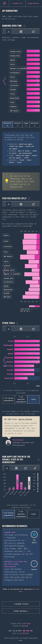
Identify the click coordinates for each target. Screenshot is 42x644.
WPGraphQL (14, 81)
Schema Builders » (21, 611)
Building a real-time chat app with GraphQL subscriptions (16, 564)
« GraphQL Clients (21, 604)
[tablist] (21, 31)
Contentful (14, 85)
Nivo (29, 624)
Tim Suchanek (8, 443)
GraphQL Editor (16, 51)
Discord (26, 633)
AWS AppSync (15, 111)
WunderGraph (15, 98)
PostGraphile (15, 73)
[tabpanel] (21, 97)
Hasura (13, 77)
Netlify (25, 626)
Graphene (13, 106)
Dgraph (13, 60)
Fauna (12, 102)
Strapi (13, 94)
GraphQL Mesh (15, 56)
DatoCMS (13, 90)
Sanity (13, 64)
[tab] (9, 32)
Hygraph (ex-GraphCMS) (18, 68)
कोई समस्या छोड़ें (28, 631)
